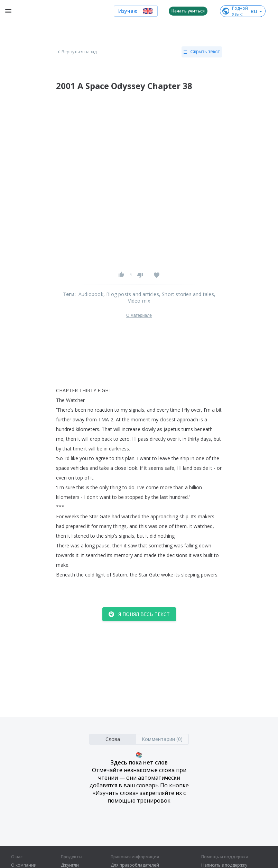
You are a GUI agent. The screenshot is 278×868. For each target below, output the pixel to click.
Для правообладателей (135, 865)
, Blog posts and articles (131, 294)
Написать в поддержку (224, 865)
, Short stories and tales (187, 294)
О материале (139, 315)
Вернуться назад (76, 52)
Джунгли (70, 865)
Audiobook (91, 294)
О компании (24, 865)
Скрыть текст (202, 52)
